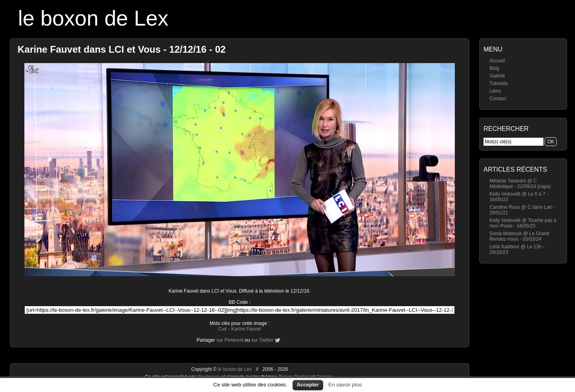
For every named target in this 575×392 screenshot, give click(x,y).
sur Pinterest (230, 340)
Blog (494, 68)
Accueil (497, 61)
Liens (495, 91)
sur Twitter (262, 340)
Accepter (308, 385)
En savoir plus (345, 385)
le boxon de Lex (93, 18)
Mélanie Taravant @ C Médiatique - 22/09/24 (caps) (520, 184)
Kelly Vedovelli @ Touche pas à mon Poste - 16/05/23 (523, 223)
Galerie (497, 76)
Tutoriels (499, 83)
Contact (498, 99)
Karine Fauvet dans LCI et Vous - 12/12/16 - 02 (122, 49)
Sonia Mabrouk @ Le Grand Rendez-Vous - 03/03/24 (519, 236)
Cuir (222, 329)
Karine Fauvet (246, 329)
